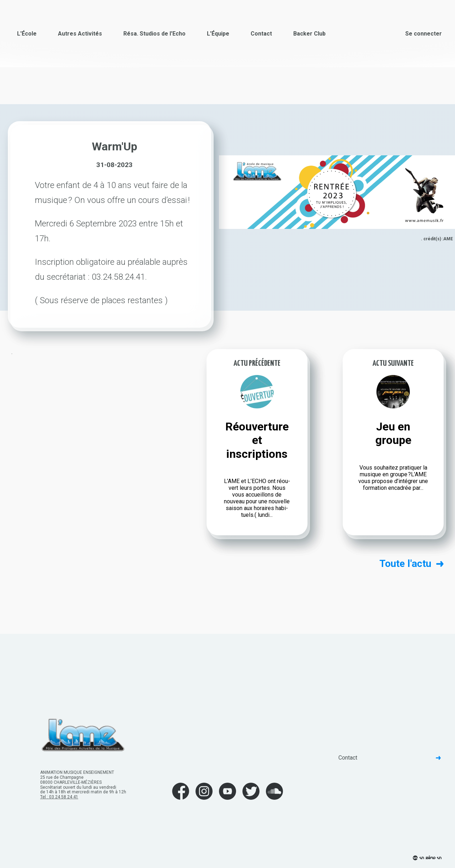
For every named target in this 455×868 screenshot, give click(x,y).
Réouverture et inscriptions (257, 440)
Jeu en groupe (393, 433)
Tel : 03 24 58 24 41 (59, 797)
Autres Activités (80, 34)
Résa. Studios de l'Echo (154, 34)
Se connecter (424, 34)
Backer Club (309, 34)
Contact (261, 34)
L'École (27, 34)
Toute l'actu (411, 564)
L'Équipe (218, 34)
